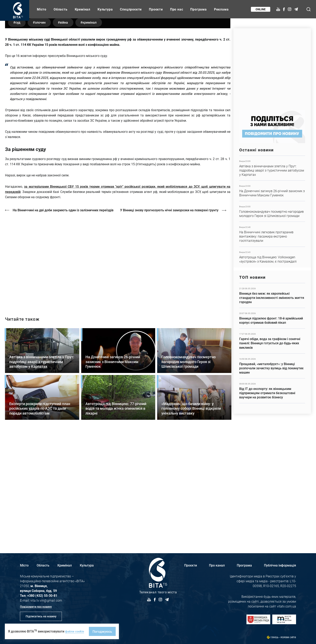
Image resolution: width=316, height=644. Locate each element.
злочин (43, 135)
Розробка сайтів (288, 637)
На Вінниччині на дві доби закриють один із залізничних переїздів (63, 323)
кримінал (96, 135)
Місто (42, 9)
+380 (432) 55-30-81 (42, 595)
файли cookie (75, 631)
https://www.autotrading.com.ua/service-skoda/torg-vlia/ (272, 67)
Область (61, 9)
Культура (105, 9)
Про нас (177, 9)
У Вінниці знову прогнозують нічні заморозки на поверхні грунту (172, 323)
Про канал (217, 565)
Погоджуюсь (103, 631)
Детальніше (272, 168)
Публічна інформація (280, 565)
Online (260, 9)
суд (19, 135)
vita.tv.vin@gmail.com (46, 600)
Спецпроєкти (131, 9)
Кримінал (83, 9)
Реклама (221, 9)
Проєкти (156, 9)
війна (69, 135)
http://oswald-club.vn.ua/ (118, 373)
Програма (198, 9)
